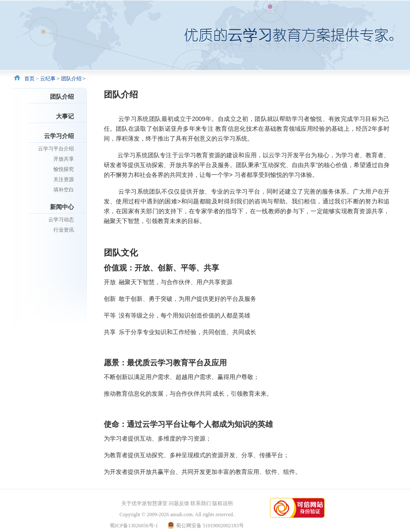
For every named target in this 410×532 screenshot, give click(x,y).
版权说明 (223, 503)
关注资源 (64, 179)
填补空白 (64, 190)
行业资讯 (64, 230)
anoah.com (181, 514)
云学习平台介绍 (56, 149)
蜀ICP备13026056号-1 (134, 526)
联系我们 (201, 503)
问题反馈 (179, 503)
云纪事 (48, 79)
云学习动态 (61, 220)
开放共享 (64, 159)
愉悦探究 (64, 169)
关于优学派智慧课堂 (144, 503)
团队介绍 (71, 79)
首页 (29, 79)
